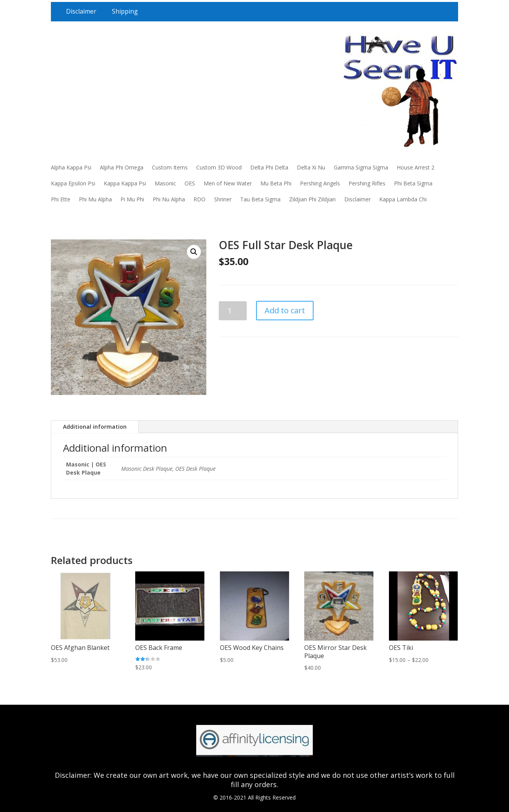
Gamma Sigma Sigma (361, 167)
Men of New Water (228, 183)
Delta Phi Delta (269, 167)
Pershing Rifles (367, 183)
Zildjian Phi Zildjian (312, 199)
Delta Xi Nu (311, 167)
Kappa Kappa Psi (125, 183)
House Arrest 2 (416, 167)
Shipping (125, 11)
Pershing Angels (320, 183)
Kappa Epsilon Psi (73, 183)
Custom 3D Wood (219, 167)
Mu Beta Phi (276, 183)
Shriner (223, 199)
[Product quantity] (233, 311)
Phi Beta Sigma (413, 183)
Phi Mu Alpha (95, 199)
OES (190, 183)
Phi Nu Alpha (169, 199)
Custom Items (170, 167)
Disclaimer (81, 11)
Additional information (95, 427)
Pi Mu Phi (132, 199)
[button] (194, 252)
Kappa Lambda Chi (403, 199)
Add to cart (285, 310)
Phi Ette (61, 199)
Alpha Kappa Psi (71, 167)
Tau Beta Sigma (260, 199)
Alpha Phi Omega (122, 167)
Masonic (165, 183)
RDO (200, 199)
